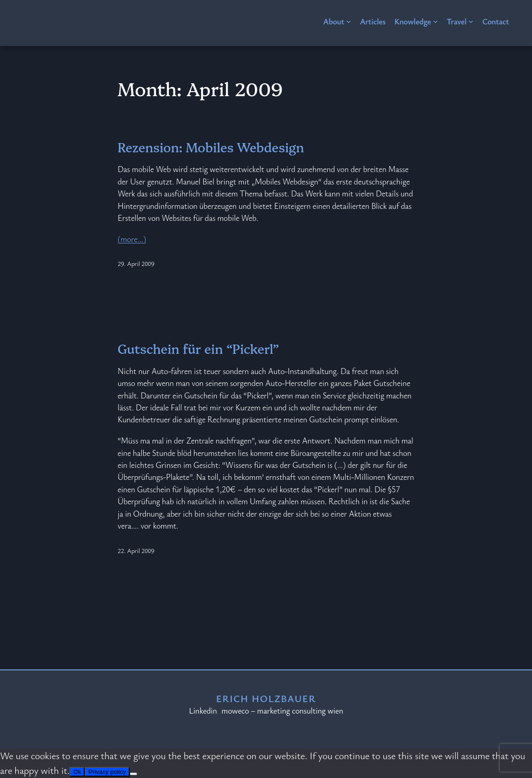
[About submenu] (349, 21)
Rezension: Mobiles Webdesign (211, 147)
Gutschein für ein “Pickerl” (199, 349)
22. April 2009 (136, 550)
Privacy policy (107, 772)
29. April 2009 (136, 263)
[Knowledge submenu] (436, 21)
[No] (133, 774)
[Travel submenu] (471, 21)
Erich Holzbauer (266, 698)
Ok (77, 772)
